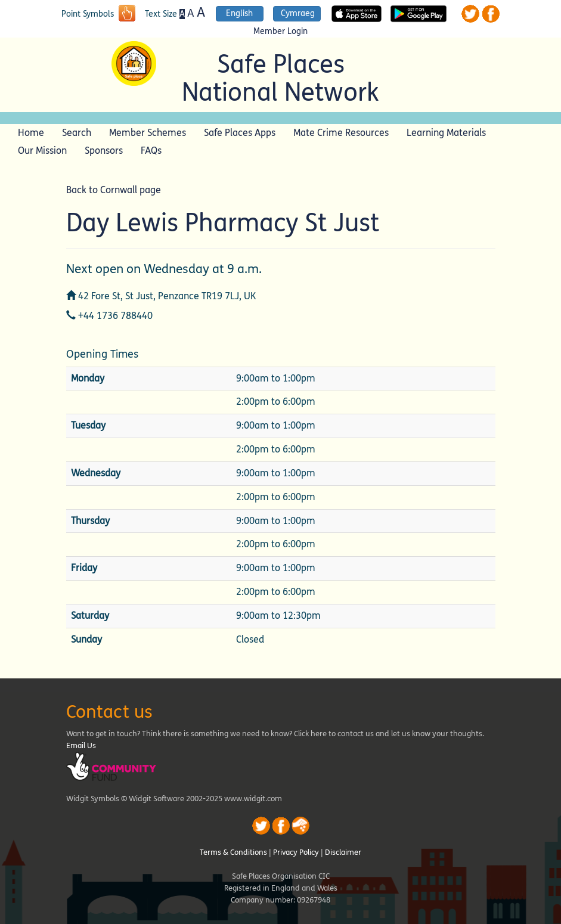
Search (77, 133)
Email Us (81, 746)
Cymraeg (298, 13)
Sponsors (104, 151)
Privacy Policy (296, 852)
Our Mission (42, 151)
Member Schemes (148, 133)
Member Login (280, 32)
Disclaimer (343, 852)
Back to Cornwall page (114, 190)
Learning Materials (446, 133)
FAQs (151, 151)
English (239, 13)
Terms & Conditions (233, 852)
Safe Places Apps (240, 133)
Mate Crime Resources (341, 133)
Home (31, 133)
